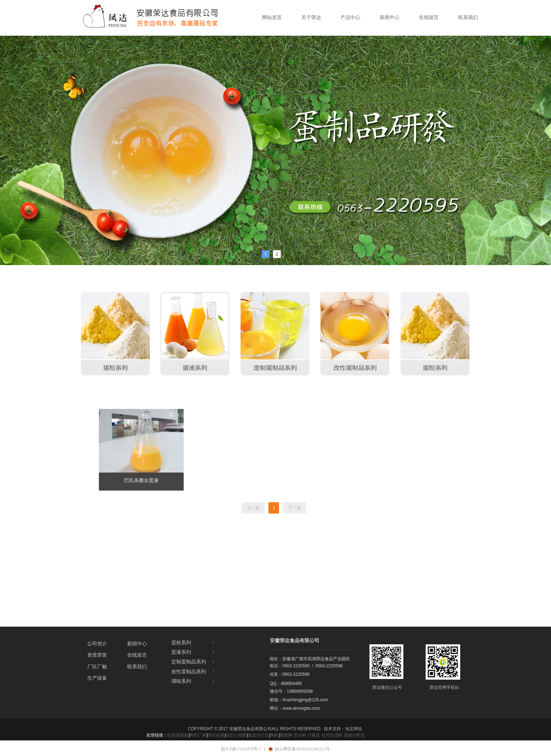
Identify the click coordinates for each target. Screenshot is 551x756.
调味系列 (194, 681)
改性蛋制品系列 (194, 672)
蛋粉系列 (194, 643)
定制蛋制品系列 (194, 662)
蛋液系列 (194, 652)
